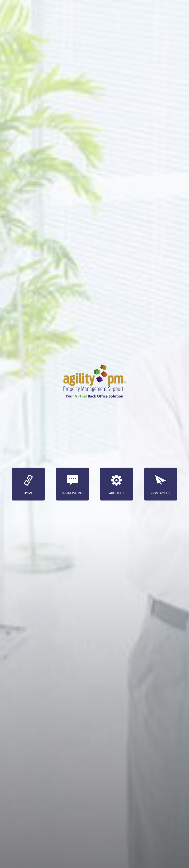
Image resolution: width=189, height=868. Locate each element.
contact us (161, 485)
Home (28, 485)
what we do (72, 485)
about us (117, 485)
